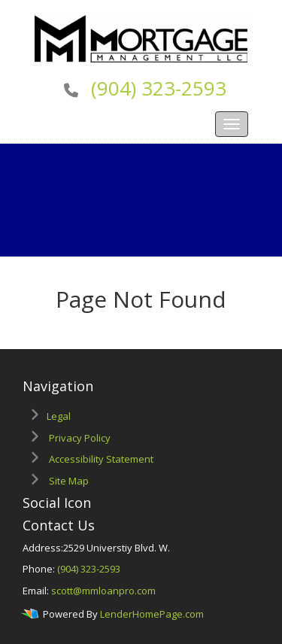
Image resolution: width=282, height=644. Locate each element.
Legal (59, 416)
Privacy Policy (80, 438)
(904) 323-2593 (159, 88)
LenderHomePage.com (152, 614)
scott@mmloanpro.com (103, 591)
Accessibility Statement (101, 459)
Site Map (69, 481)
